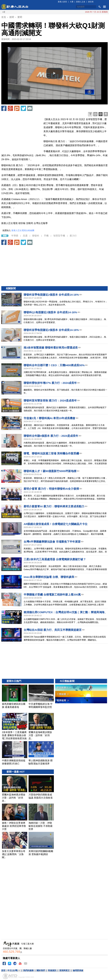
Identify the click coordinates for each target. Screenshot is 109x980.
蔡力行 (73, 236)
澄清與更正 (64, 970)
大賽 (72, 2)
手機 (46, 236)
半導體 (15, 236)
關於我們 (41, 970)
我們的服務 (28, 970)
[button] (55, 73)
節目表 (91, 2)
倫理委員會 (78, 970)
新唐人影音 (62, 2)
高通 (25, 236)
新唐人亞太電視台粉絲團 (23, 230)
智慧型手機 (59, 236)
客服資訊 (52, 970)
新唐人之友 (81, 2)
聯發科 (36, 236)
